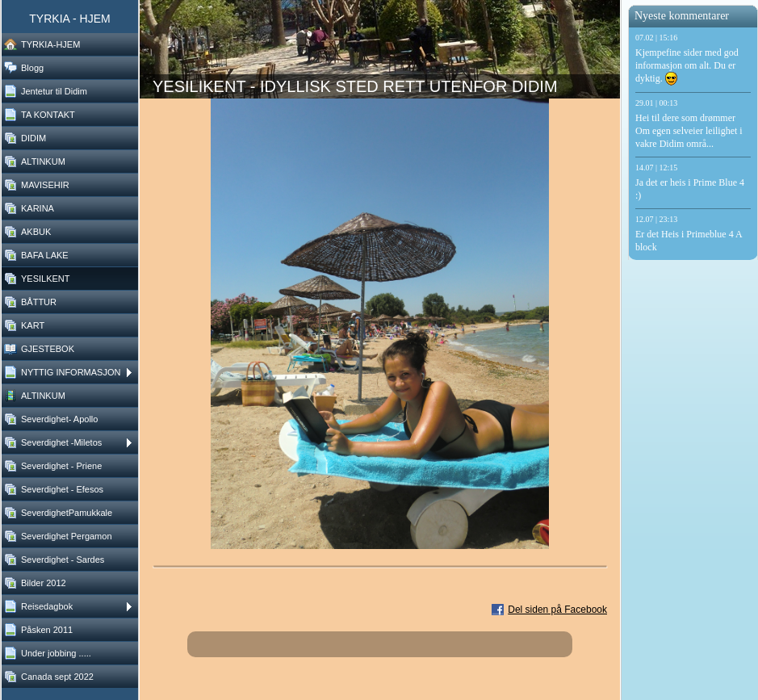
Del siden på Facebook (557, 610)
